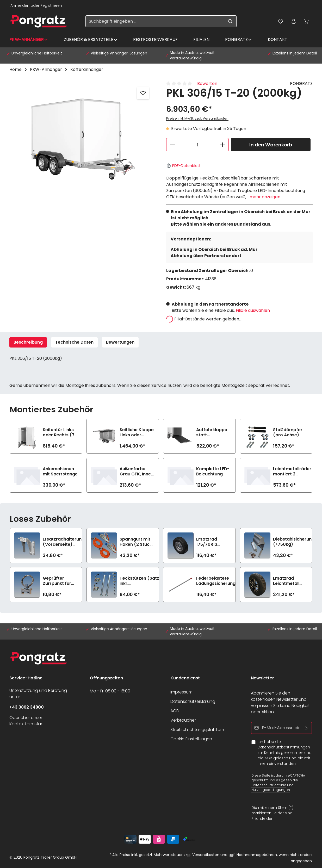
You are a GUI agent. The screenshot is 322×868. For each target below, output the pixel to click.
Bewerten (207, 83)
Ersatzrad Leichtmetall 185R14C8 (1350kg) (286, 581)
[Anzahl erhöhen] (223, 145)
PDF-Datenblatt (183, 166)
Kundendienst (185, 678)
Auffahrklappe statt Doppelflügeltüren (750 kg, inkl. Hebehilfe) (216, 432)
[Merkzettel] (281, 21)
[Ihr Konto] (294, 21)
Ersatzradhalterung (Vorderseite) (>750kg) (64, 542)
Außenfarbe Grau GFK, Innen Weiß (137, 472)
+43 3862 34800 (27, 707)
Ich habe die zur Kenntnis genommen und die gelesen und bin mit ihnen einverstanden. (285, 753)
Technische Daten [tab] (74, 342)
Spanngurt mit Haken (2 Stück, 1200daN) (136, 542)
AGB (175, 711)
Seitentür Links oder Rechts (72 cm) (60, 432)
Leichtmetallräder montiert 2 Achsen (292, 472)
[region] (83, 137)
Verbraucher (183, 720)
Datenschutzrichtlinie (269, 785)
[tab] (28, 342)
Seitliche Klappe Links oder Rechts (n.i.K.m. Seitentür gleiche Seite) (137, 432)
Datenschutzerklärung (193, 701)
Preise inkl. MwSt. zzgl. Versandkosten (197, 118)
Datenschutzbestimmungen (284, 747)
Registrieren (51, 5)
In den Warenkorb (271, 145)
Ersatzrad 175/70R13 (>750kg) (207, 542)
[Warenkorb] (307, 21)
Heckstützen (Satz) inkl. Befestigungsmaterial (143, 581)
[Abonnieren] (307, 728)
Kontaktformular (26, 724)
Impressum (181, 692)
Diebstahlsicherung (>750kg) (294, 542)
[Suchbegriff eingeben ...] (155, 21)
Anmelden (20, 5)
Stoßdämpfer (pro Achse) (288, 432)
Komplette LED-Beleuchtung (213, 472)
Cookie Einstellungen (191, 739)
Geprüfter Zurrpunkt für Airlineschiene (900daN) (57, 581)
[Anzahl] (197, 145)
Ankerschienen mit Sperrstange (60, 472)
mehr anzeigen (265, 197)
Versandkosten (206, 855)
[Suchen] (230, 21)
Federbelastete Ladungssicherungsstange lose (225, 581)
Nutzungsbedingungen (271, 790)
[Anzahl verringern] (172, 145)
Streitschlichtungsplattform (198, 730)
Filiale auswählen (253, 310)
